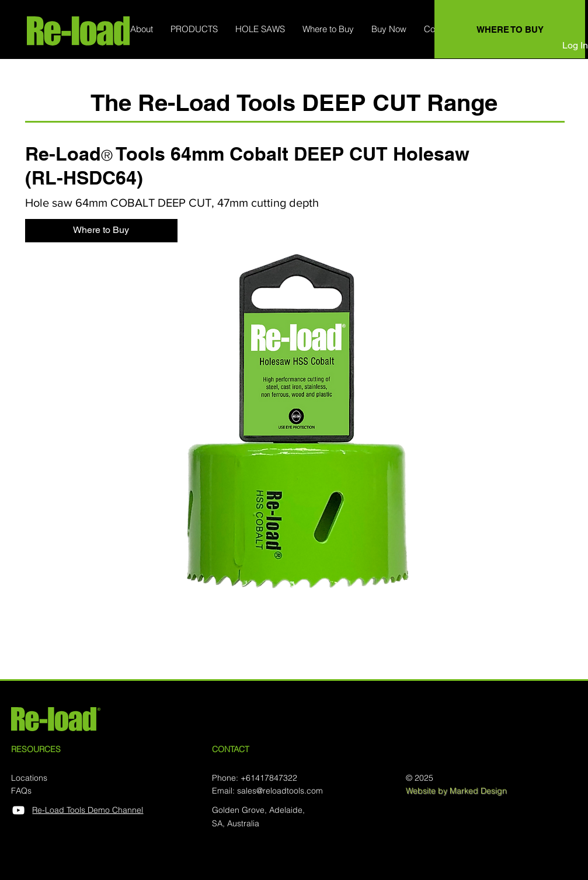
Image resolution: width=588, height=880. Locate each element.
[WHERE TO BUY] (510, 29)
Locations (29, 778)
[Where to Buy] (101, 231)
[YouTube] (18, 810)
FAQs (21, 791)
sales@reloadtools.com (280, 791)
